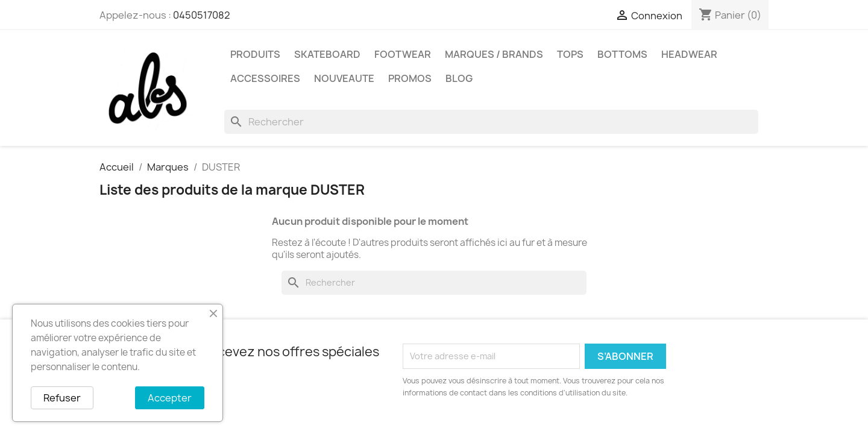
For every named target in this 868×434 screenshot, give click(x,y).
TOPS (570, 54)
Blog (459, 78)
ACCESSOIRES (265, 78)
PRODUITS (255, 54)
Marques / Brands (494, 54)
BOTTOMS (622, 54)
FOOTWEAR (403, 54)
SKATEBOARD (327, 54)
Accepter (170, 398)
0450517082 (202, 15)
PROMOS (410, 78)
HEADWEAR (689, 54)
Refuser (62, 398)
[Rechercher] (491, 122)
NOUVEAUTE (344, 78)
